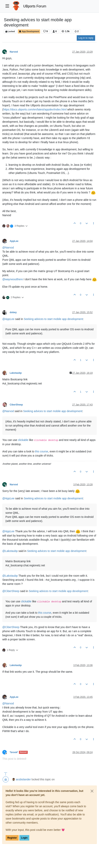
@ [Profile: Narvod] (8, 248)
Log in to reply (86, 38)
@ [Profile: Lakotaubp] (10, 551)
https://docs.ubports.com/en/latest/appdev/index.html (35, 109)
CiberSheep (16, 405)
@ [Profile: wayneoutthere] (13, 279)
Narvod (14, 52)
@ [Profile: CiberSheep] (11, 591)
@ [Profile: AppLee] (8, 319)
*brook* (14, 752)
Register (12, 838)
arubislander (23, 779)
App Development (29, 31)
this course (42, 451)
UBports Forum (35, 6)
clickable (23, 440)
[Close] (92, 791)
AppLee (14, 241)
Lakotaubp (16, 373)
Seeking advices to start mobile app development (53, 319)
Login (24, 838)
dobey (13, 312)
